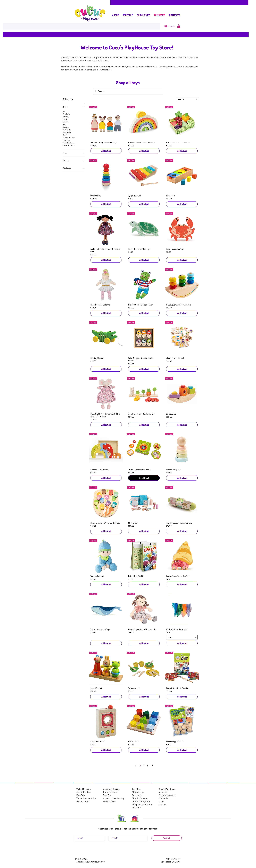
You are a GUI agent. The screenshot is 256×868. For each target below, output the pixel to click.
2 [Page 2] (144, 765)
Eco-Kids (66, 122)
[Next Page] (152, 766)
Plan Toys (66, 117)
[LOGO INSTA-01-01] (134, 819)
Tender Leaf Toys (69, 137)
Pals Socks (66, 114)
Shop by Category (140, 798)
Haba (65, 124)
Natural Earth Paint (69, 143)
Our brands (137, 795)
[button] (179, 26)
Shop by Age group (141, 801)
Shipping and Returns (142, 804)
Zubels (65, 119)
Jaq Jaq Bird (67, 135)
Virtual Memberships (86, 798)
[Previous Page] (136, 766)
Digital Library (83, 801)
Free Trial (81, 795)
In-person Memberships (114, 798)
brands (101, 57)
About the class (84, 792)
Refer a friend (109, 801)
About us (163, 792)
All (64, 111)
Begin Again (67, 132)
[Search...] (128, 91)
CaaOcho (66, 127)
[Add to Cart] (106, 151)
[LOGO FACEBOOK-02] (121, 819)
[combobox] (188, 99)
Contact (162, 804)
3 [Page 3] (147, 765)
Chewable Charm (69, 145)
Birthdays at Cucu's (168, 795)
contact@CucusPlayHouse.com (90, 862)
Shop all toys (138, 792)
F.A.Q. (161, 801)
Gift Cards (137, 807)
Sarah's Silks (67, 130)
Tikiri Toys (66, 140)
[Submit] (167, 838)
